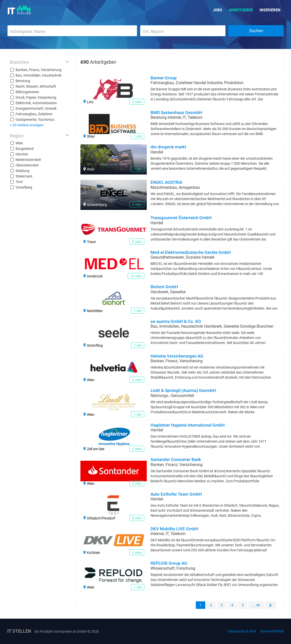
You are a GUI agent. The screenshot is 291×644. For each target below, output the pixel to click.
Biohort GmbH (164, 287)
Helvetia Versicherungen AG (177, 356)
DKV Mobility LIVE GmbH (174, 529)
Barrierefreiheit (272, 631)
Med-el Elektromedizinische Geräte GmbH (191, 252)
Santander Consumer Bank (176, 459)
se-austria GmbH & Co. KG (176, 321)
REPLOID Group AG (169, 563)
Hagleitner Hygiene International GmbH (188, 425)
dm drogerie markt (168, 147)
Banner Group (164, 78)
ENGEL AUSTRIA (166, 182)
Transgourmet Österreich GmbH (181, 218)
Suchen (256, 31)
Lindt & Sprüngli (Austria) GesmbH (183, 390)
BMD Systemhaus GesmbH (176, 112)
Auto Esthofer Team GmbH (176, 494)
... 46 (256, 605)
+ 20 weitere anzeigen (27, 125)
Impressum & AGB (242, 631)
